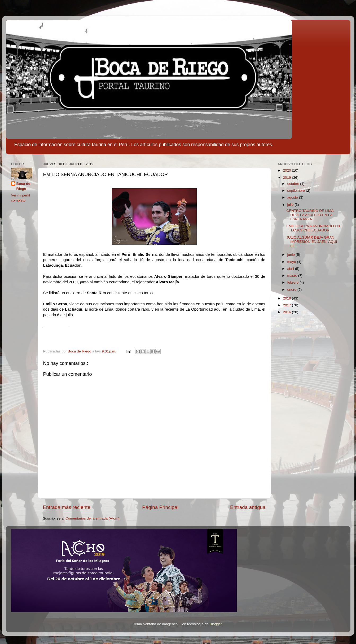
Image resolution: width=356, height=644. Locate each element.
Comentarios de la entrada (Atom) (92, 518)
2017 (287, 305)
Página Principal (160, 507)
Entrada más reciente (67, 507)
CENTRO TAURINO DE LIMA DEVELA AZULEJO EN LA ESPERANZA (310, 215)
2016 (287, 312)
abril (291, 269)
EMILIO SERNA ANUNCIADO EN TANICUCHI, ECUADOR (313, 228)
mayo (292, 262)
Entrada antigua (248, 507)
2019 (287, 178)
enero (292, 290)
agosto (293, 197)
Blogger (216, 624)
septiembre (297, 191)
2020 (287, 170)
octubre (294, 184)
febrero (294, 282)
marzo (293, 276)
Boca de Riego (23, 186)
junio (292, 255)
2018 (287, 298)
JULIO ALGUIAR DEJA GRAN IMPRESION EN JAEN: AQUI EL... (312, 242)
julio (291, 205)
